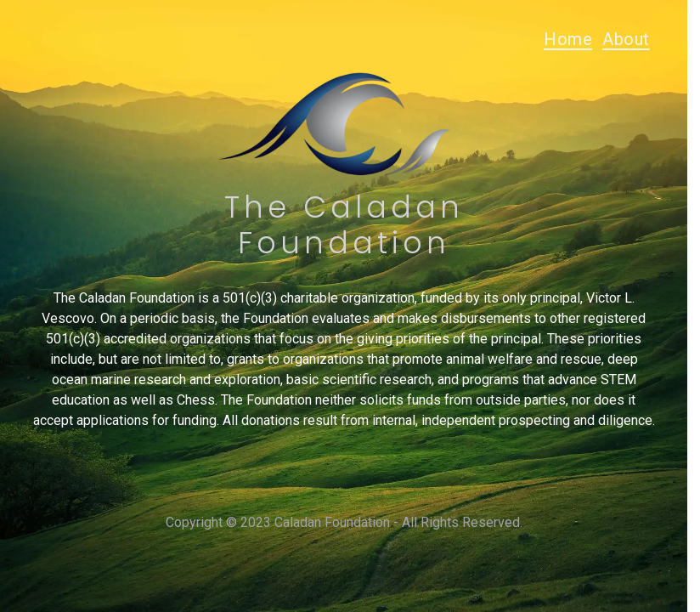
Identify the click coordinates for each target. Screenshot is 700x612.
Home (568, 39)
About (626, 39)
